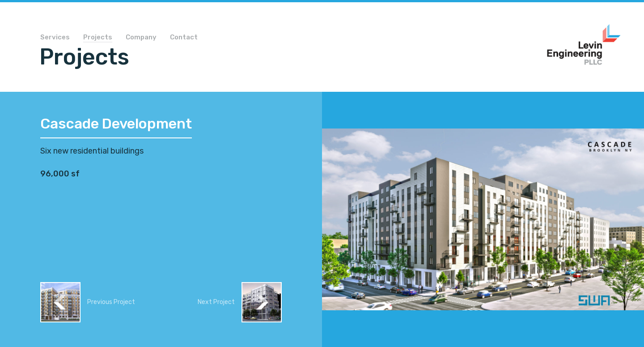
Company (141, 38)
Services (55, 38)
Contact (184, 38)
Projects (98, 38)
